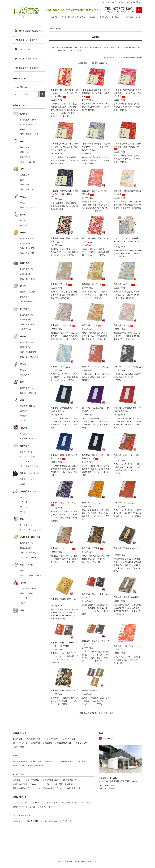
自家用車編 (35, 743)
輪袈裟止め (25, 225)
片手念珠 (24, 411)
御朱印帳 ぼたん (92, 325)
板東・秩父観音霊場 (28, 352)
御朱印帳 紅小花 (123, 503)
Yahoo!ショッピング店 (40, 784)
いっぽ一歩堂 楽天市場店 (63, 784)
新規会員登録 (135, 2)
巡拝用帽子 (25, 185)
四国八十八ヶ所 (27, 239)
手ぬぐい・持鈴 (27, 593)
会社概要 (17, 780)
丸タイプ (24, 180)
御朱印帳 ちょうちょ (94, 284)
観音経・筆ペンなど (28, 438)
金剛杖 (23, 203)
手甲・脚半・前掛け (28, 589)
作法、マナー (19, 765)
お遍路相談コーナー (70, 780)
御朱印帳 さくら (123, 325)
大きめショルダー (27, 452)
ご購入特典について (68, 803)
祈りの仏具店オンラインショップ (27, 788)
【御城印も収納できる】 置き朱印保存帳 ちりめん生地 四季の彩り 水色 (96, 147)
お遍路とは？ (19, 739)
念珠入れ (24, 420)
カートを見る (108, 738)
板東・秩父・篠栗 (27, 253)
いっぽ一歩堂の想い (32, 780)
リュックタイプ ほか (29, 466)
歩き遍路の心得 (80, 743)
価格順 (132, 57)
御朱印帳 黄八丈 (92, 503)
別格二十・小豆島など (29, 357)
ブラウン (24, 507)
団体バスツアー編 (20, 743)
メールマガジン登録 (49, 821)
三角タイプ (25, 175)
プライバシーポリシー (47, 807)
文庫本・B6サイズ (28, 292)
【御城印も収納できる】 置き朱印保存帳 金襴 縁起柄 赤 (127, 146)
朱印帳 (58, 29)
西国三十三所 (26, 243)
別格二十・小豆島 (27, 248)
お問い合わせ (66, 821)
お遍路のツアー (51, 761)
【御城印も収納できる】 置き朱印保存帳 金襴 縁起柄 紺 (64, 193)
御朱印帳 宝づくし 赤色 (96, 367)
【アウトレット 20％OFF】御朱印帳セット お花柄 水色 (127, 241)
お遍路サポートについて (27, 68)
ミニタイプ (25, 461)
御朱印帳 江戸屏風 (93, 548)
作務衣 (23, 484)
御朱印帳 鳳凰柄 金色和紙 (126, 597)
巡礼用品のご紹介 (34, 739)
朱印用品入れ (26, 329)
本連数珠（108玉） (28, 406)
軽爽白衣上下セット (28, 129)
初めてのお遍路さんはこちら (29, 31)
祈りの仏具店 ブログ (52, 788)
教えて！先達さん (20, 761)
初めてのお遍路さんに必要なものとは (60, 739)
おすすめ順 (123, 57)
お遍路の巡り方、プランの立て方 (74, 761)
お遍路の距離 (36, 761)
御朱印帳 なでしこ (124, 284)
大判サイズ (25, 297)
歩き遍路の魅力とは (63, 743)
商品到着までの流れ (21, 803)
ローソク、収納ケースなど (31, 575)
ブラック (24, 502)
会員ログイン (124, 2)
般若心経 (24, 434)
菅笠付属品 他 (27, 189)
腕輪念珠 (24, 416)
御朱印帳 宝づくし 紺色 (127, 367)
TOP (51, 29)
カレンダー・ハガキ (28, 557)
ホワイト (24, 497)
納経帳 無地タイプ (91, 690)
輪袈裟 (23, 221)
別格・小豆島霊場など (29, 553)
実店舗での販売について (27, 59)
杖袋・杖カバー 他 (28, 207)
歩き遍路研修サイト (72, 788)
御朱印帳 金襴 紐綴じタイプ (64, 690)
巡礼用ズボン (26, 157)
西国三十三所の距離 (35, 765)
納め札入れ (25, 375)
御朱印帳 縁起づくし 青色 (63, 503)
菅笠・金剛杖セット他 (29, 134)
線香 (22, 571)
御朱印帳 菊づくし (61, 284)
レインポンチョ (27, 525)
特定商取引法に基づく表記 (24, 807)
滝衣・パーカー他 (27, 162)
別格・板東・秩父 (27, 279)
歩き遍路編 (47, 743)
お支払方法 (37, 803)
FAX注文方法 (85, 803)
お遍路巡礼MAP (20, 747)
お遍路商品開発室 (20, 784)
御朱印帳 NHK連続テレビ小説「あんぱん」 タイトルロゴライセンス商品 (64, 93)
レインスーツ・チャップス (31, 530)
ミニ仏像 (24, 598)
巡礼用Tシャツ (26, 479)
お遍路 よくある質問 (26, 40)
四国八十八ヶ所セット (29, 120)
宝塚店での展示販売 (51, 780)
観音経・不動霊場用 (28, 393)
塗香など (24, 603)
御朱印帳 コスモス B (63, 548)
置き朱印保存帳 (27, 302)
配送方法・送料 (51, 803)
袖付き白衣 (25, 147)
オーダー (24, 512)
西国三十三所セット (28, 124)
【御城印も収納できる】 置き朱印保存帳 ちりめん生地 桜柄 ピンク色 (128, 93)
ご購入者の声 (22, 49)
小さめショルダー (27, 456)
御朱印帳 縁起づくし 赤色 (126, 456)
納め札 (23, 370)
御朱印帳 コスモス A (63, 325)
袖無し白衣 (25, 152)
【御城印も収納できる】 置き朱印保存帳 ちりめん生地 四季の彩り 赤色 (64, 147)
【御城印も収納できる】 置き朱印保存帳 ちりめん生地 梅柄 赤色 (97, 93)
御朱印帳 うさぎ (60, 367)
